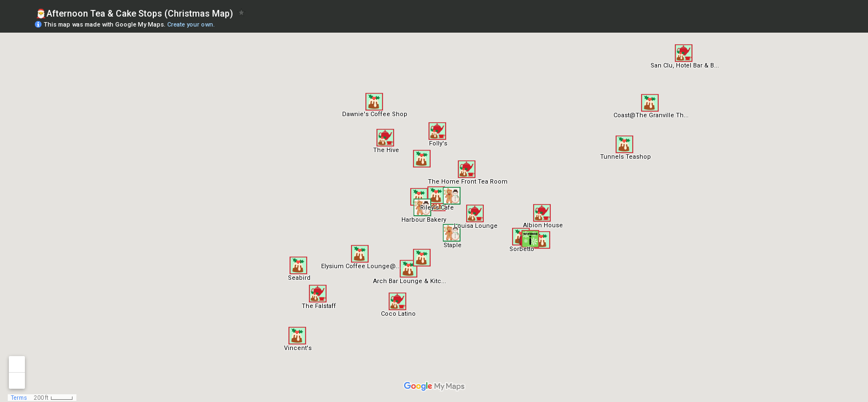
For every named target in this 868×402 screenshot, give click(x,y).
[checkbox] (242, 12)
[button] (542, 213)
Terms (19, 398)
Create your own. (191, 25)
